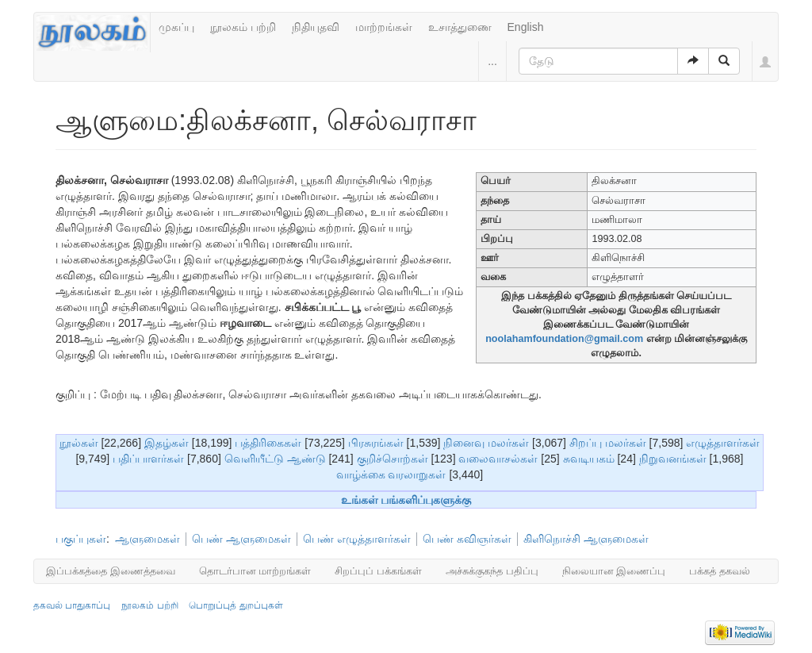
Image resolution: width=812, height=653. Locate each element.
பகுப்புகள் (81, 539)
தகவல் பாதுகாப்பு (72, 605)
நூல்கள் (79, 443)
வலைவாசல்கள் (498, 459)
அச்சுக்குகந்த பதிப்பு (492, 571)
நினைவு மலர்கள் (486, 443)
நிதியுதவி (316, 27)
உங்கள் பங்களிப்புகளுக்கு (406, 500)
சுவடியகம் (589, 459)
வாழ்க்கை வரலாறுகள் (391, 474)
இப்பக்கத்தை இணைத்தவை (111, 571)
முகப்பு (176, 27)
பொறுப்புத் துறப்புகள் (236, 605)
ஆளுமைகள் (147, 539)
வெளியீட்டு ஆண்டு (275, 459)
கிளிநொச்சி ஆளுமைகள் (586, 539)
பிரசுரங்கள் (376, 443)
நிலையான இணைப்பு (614, 571)
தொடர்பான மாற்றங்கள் (255, 571)
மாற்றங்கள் (384, 27)
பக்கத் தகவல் (720, 571)
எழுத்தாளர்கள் (723, 443)
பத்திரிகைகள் (268, 443)
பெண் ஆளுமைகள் (241, 539)
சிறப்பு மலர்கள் (608, 443)
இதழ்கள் (167, 443)
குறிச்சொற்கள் (393, 459)
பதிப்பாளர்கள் (148, 459)
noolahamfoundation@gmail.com (564, 339)
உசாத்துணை (460, 27)
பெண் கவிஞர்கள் (467, 539)
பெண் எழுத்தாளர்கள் (357, 539)
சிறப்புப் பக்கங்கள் (378, 571)
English (526, 27)
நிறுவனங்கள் (673, 459)
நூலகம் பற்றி (243, 27)
